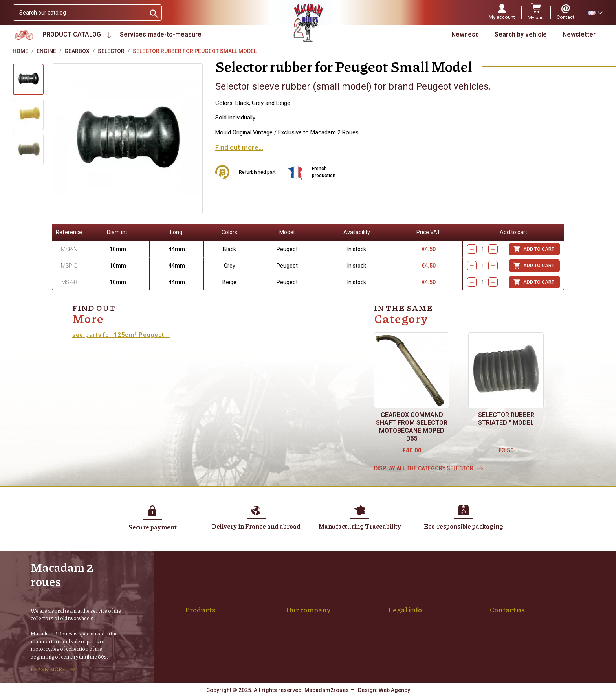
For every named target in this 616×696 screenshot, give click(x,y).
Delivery (302, 597)
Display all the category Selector (424, 468)
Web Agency (394, 690)
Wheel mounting (211, 597)
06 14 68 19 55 (548, 638)
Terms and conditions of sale (430, 605)
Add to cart (534, 249)
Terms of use (411, 597)
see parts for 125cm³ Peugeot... (121, 335)
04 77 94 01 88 (508, 638)
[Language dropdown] (595, 13)
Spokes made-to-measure (224, 605)
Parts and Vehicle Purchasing (329, 613)
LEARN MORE (48, 669)
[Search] (79, 13)
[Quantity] (482, 249)
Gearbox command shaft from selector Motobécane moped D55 (412, 427)
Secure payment (313, 605)
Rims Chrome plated (216, 613)
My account (307, 621)
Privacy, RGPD (412, 613)
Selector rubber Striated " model (506, 419)
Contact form (507, 654)
